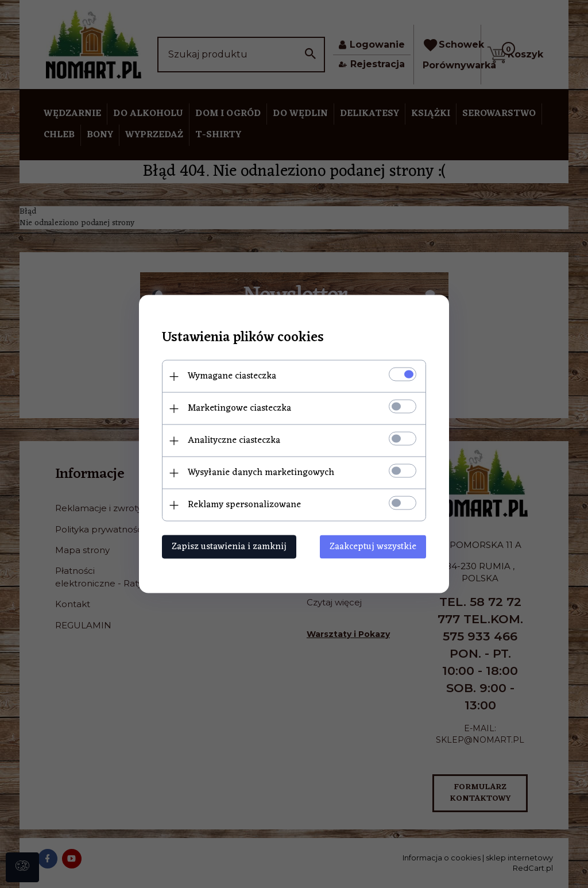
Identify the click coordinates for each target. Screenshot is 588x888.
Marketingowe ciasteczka (239, 408)
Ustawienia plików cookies (243, 338)
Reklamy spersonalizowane (244, 505)
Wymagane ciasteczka (232, 376)
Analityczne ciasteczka (234, 441)
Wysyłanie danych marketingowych (261, 473)
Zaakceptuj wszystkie (373, 547)
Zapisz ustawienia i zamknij (229, 547)
